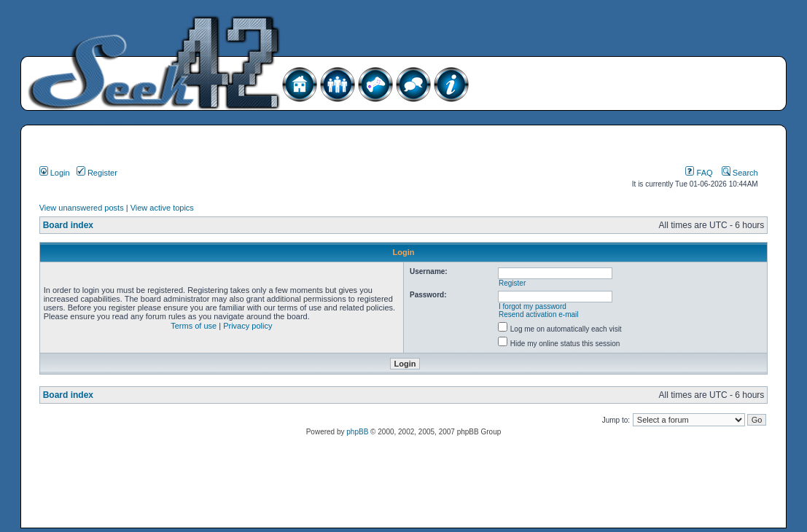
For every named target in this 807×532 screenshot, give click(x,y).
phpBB (357, 432)
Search (740, 173)
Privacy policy (247, 326)
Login (55, 173)
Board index (68, 225)
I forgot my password (533, 306)
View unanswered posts (82, 208)
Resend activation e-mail (539, 314)
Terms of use (194, 326)
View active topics (162, 208)
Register (97, 173)
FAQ (699, 173)
